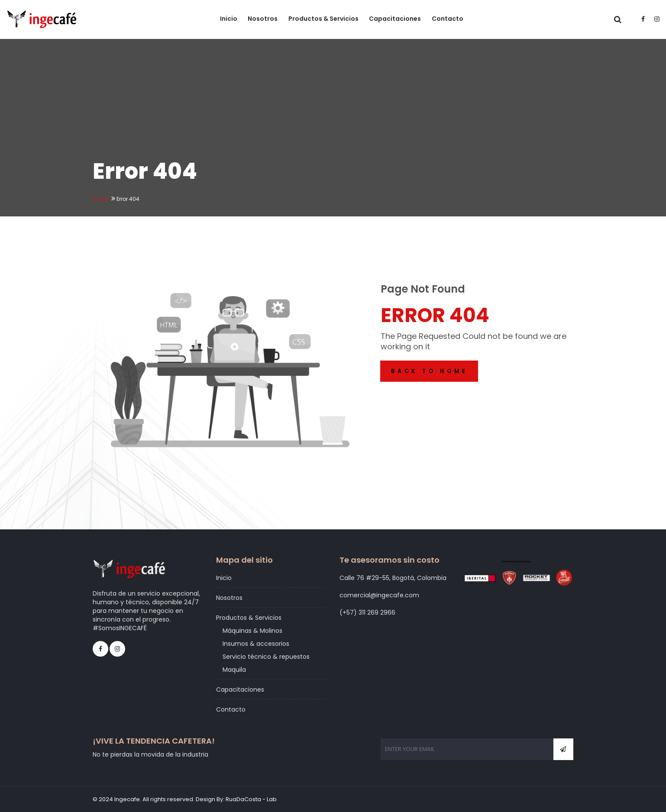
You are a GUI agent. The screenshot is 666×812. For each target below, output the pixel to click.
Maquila (234, 670)
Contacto (448, 19)
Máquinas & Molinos (252, 631)
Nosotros (264, 19)
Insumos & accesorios (256, 644)
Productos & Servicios (325, 19)
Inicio (230, 19)
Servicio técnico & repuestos (266, 657)
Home (100, 199)
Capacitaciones (396, 19)
